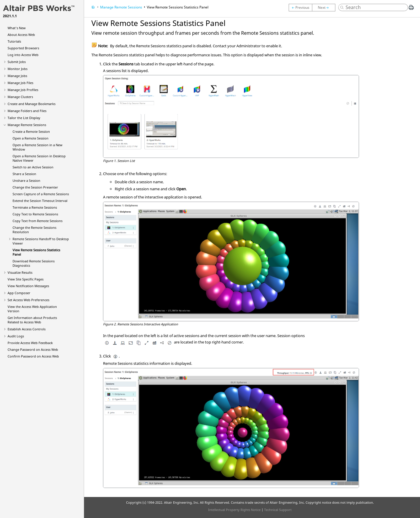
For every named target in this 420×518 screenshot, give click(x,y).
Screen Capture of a (41, 194)
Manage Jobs (17, 76)
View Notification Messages (28, 286)
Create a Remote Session (31, 131)
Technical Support (278, 510)
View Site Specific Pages (26, 279)
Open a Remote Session (31, 138)
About (21, 35)
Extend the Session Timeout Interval (40, 201)
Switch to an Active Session (33, 167)
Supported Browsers (23, 48)
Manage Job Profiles (23, 90)
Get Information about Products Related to (32, 320)
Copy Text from (38, 221)
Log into (23, 55)
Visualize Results (20, 272)
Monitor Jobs (18, 69)
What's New (17, 28)
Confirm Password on (33, 356)
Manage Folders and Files (27, 111)
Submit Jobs (17, 62)
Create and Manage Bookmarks (32, 104)
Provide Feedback (30, 343)
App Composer (19, 293)
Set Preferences (28, 300)
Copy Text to (35, 214)
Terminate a (35, 207)
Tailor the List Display (24, 118)
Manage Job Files (20, 83)
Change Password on (33, 349)
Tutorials (14, 41)
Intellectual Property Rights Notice (234, 510)
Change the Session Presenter (35, 187)
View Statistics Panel (178, 7)
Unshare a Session (26, 180)
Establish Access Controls (27, 329)
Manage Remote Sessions (27, 125)
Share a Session (24, 174)
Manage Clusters (20, 97)
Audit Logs (16, 336)
